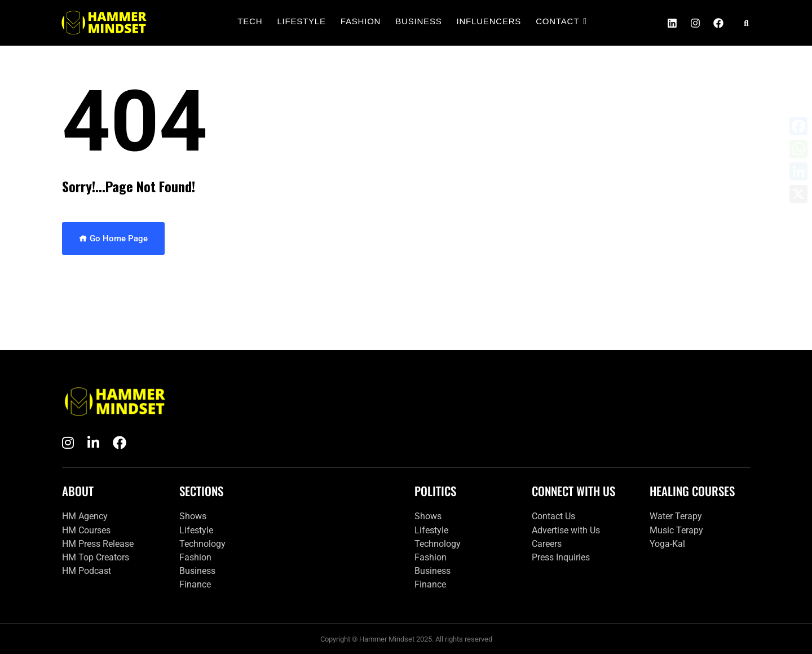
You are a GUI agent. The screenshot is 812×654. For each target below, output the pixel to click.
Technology (202, 544)
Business (418, 21)
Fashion (361, 21)
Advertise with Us (566, 530)
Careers (547, 544)
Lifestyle (301, 21)
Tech (250, 21)
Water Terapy (676, 516)
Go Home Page (113, 238)
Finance (195, 584)
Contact (559, 21)
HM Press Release (98, 544)
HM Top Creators (96, 557)
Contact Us (553, 516)
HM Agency (85, 516)
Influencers (489, 21)
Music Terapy (676, 530)
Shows (193, 516)
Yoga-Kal (667, 544)
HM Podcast (87, 571)
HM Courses (86, 530)
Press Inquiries (561, 557)
